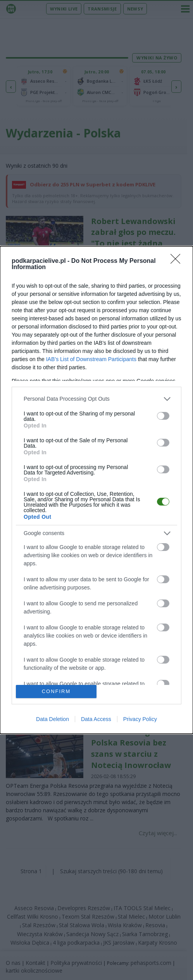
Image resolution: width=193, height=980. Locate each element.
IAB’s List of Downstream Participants (91, 359)
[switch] (163, 416)
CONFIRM (56, 692)
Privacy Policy (140, 719)
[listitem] (96, 399)
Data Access (96, 719)
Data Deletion (53, 719)
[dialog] (96, 490)
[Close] (178, 261)
